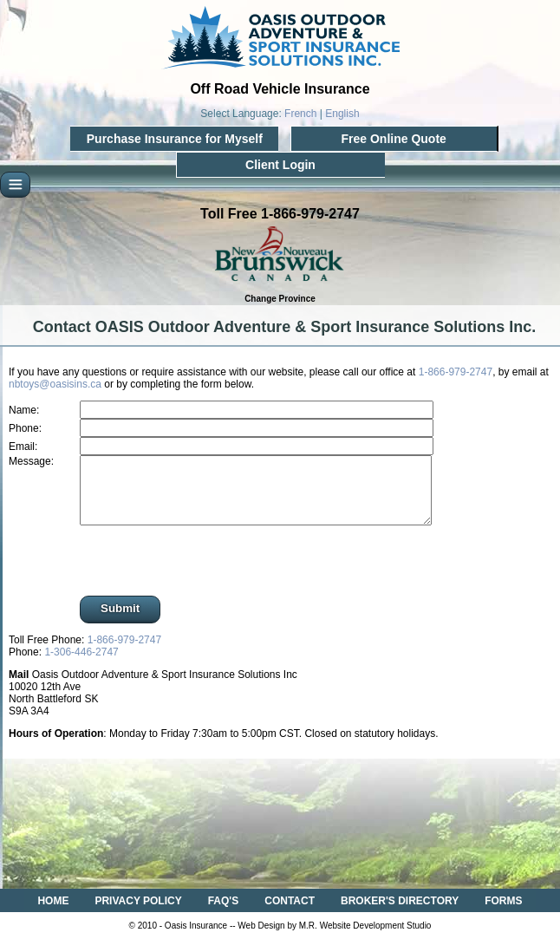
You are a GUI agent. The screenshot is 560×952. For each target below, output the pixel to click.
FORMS (503, 914)
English (342, 114)
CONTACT (290, 914)
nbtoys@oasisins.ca (55, 384)
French (300, 114)
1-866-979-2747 (456, 372)
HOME (53, 914)
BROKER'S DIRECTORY (400, 914)
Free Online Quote (393, 139)
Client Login (280, 165)
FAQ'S (224, 914)
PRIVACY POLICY (138, 914)
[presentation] (205, 575)
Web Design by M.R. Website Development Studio (334, 939)
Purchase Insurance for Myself (175, 139)
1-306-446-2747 (81, 665)
